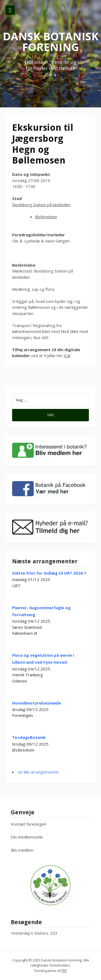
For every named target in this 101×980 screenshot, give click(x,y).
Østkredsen (46, 217)
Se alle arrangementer (38, 772)
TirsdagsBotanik (29, 737)
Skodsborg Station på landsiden (41, 205)
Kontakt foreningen (29, 824)
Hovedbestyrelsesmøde (36, 703)
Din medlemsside (27, 837)
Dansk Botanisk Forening (51, 41)
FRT (64, 971)
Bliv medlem (22, 850)
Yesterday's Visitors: (30, 933)
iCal (67, 355)
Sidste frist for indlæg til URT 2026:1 (49, 573)
